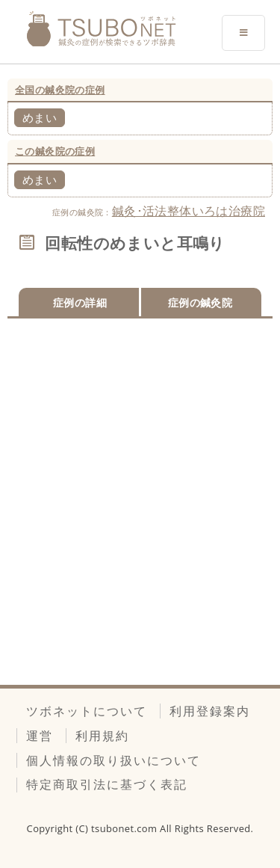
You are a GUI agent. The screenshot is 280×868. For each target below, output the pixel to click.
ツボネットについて (87, 711)
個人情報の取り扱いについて (113, 760)
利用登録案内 (210, 711)
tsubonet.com (125, 828)
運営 (40, 736)
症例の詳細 (80, 302)
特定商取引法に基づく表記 (107, 784)
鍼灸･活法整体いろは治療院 (189, 211)
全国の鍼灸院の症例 (60, 90)
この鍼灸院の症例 (55, 151)
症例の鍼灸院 (200, 302)
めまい (40, 117)
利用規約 (102, 736)
